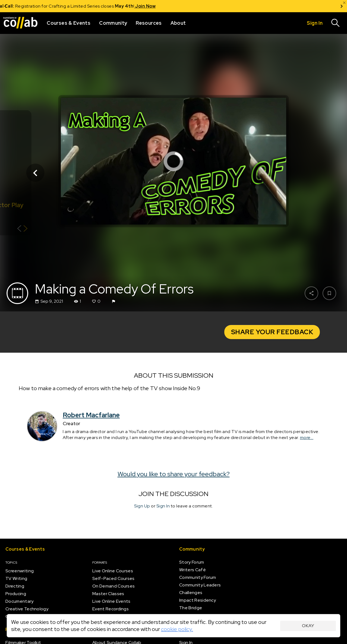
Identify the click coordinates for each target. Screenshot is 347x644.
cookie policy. (177, 629)
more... (307, 438)
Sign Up (142, 506)
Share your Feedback (272, 332)
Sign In (163, 506)
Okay (308, 626)
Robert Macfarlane (91, 415)
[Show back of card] (22, 229)
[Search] (336, 23)
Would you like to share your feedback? (174, 474)
